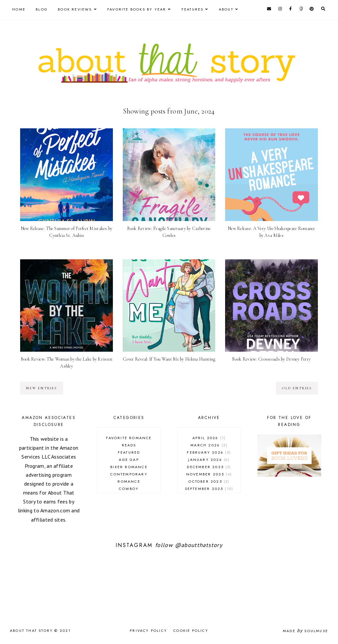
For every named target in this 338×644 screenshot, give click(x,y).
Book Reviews (75, 9)
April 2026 (209, 438)
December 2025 (209, 467)
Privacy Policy (148, 630)
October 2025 (209, 481)
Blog (42, 9)
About (226, 9)
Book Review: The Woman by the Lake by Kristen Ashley (67, 363)
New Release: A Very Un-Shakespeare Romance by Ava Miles (271, 232)
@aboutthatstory (199, 545)
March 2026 (209, 445)
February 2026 (209, 452)
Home (19, 9)
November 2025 (209, 474)
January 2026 (209, 460)
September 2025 (209, 489)
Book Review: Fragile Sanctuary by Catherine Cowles (169, 232)
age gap (129, 460)
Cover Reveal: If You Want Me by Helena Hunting (169, 359)
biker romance (129, 467)
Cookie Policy (191, 630)
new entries (41, 388)
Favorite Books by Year (137, 9)
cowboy (129, 489)
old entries (297, 388)
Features (193, 9)
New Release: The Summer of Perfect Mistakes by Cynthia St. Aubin (67, 232)
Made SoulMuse (305, 631)
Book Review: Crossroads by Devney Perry (271, 359)
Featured (129, 452)
